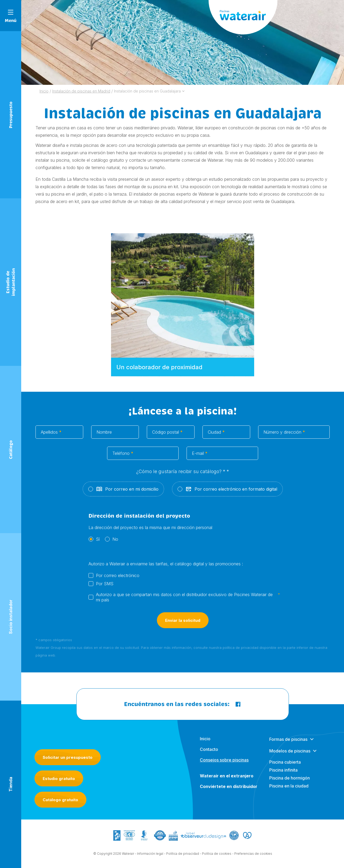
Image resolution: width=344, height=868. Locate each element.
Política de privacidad (183, 858)
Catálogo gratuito (60, 800)
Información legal (150, 858)
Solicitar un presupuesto (68, 757)
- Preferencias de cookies (252, 858)
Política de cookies (217, 858)
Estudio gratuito (59, 779)
